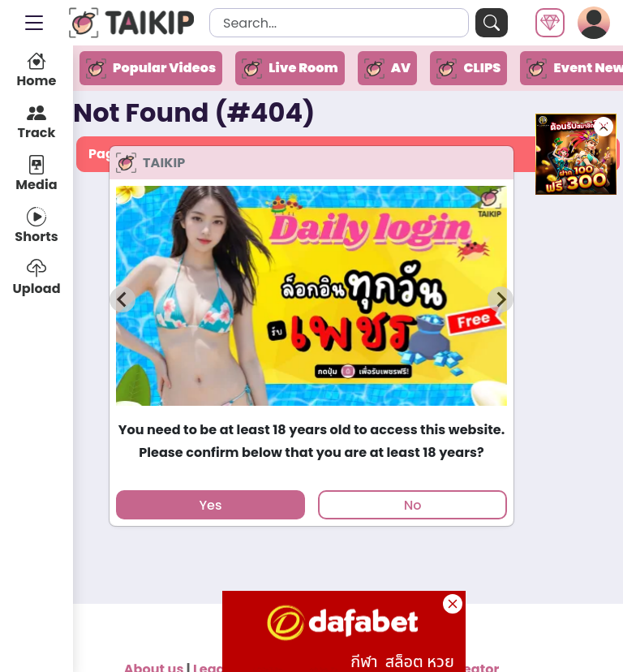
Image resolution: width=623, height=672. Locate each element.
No (413, 505)
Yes (210, 505)
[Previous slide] (122, 299)
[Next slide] (501, 299)
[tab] (311, 414)
